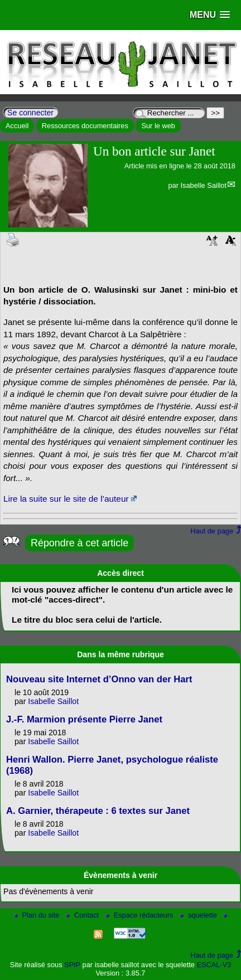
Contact (83, 915)
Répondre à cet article (79, 543)
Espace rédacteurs (140, 915)
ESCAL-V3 (214, 965)
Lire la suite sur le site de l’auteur (66, 499)
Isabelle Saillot (203, 185)
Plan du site (38, 915)
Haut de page (212, 531)
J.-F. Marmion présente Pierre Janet (84, 719)
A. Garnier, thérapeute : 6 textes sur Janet (98, 811)
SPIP (72, 965)
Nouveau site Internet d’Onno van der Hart (99, 679)
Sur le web (158, 126)
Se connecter (30, 113)
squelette (199, 915)
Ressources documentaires (85, 126)
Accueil (17, 126)
